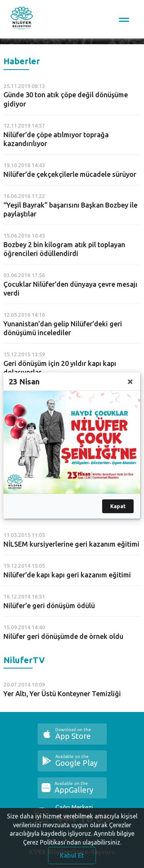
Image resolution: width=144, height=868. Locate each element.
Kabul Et (72, 857)
